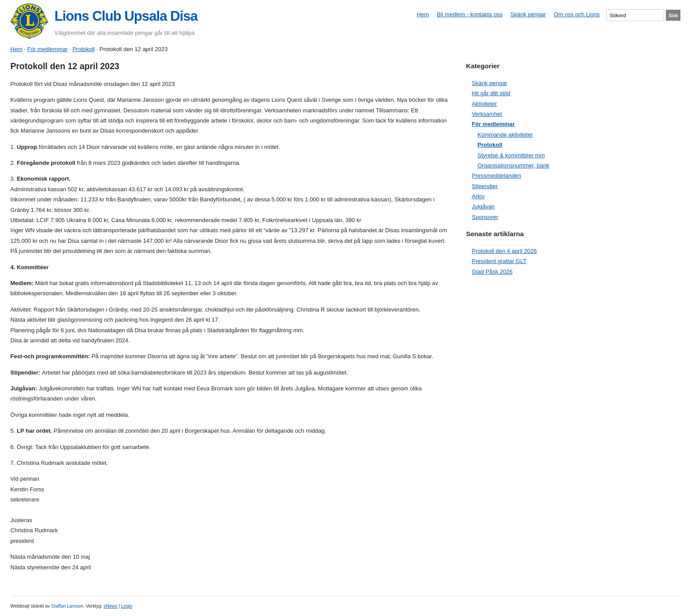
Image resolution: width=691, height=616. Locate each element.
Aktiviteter (485, 104)
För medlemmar (48, 49)
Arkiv (478, 196)
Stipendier (485, 186)
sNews (110, 606)
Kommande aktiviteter (505, 135)
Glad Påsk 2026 (492, 272)
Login (127, 606)
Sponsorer (485, 217)
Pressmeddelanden (497, 176)
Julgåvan (483, 206)
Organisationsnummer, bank (514, 165)
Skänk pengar (528, 14)
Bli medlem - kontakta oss (470, 14)
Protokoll (84, 49)
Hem (423, 14)
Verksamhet (487, 114)
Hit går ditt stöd (491, 93)
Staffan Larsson (67, 606)
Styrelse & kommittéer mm (511, 155)
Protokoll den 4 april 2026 (504, 251)
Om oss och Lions (577, 14)
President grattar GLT (499, 261)
